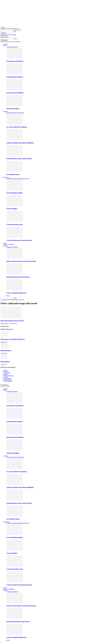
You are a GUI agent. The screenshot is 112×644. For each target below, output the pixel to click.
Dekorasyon (6, 177)
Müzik (16, 247)
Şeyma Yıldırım (4, 324)
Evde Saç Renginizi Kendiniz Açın (17, 293)
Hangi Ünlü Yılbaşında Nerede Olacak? (18, 277)
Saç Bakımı (18, 113)
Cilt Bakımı (12, 113)
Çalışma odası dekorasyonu (15, 224)
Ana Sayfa (3, 300)
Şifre (15, 31)
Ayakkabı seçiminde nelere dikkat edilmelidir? (20, 143)
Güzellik (6, 111)
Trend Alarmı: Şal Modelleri (15, 61)
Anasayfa (6, 44)
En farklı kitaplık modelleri (15, 193)
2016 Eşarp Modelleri (13, 108)
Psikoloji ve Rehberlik (9, 244)
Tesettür (16, 47)
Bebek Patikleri (5, 362)
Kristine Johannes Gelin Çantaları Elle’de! (19, 159)
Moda (5, 45)
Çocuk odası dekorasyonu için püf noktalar (19, 240)
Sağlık (5, 243)
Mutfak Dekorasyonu (24, 179)
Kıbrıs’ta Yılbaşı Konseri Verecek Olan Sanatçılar (21, 261)
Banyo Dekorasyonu (14, 179)
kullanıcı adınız (17, 30)
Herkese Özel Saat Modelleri (15, 93)
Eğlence (5, 246)
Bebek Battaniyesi (6, 350)
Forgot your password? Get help (8, 35)
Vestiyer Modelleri (12, 209)
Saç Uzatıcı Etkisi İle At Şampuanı (17, 127)
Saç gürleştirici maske (13, 174)
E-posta (15, 39)
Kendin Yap (12, 247)
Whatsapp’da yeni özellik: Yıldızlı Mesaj (13, 339)
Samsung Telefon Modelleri (15, 77)
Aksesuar (12, 47)
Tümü (8, 47)
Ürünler (22, 113)
